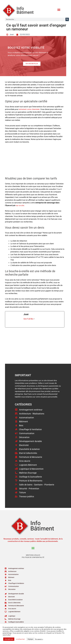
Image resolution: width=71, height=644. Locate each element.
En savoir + (39, 639)
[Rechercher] (67, 19)
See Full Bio (28, 319)
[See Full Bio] (34, 319)
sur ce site (20, 205)
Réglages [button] (30, 639)
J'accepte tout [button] (9, 639)
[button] (59, 10)
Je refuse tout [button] (20, 639)
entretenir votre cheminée (29, 109)
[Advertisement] (35, 161)
